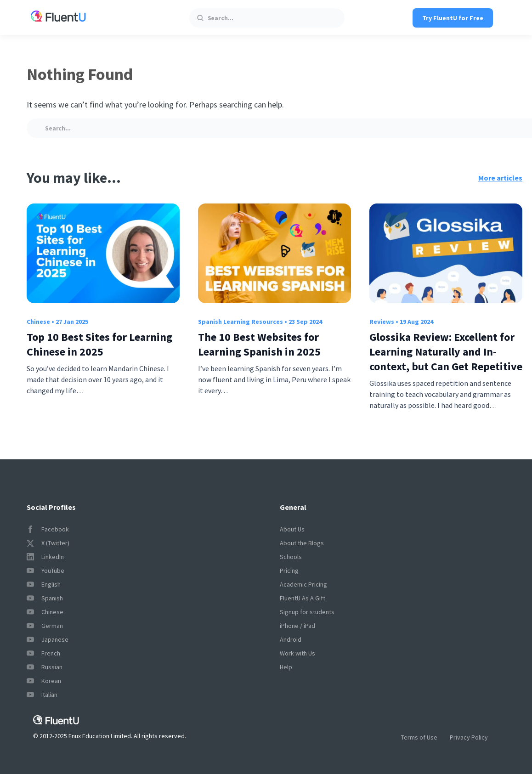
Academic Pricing (303, 584)
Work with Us (297, 653)
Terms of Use (419, 737)
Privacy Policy (469, 737)
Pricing (289, 571)
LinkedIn (45, 557)
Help (286, 667)
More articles (500, 178)
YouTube (45, 571)
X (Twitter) (48, 543)
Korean (44, 681)
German (45, 626)
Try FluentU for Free (453, 18)
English (44, 584)
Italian (42, 695)
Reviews (382, 322)
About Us (292, 529)
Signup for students (307, 612)
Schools (291, 557)
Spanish (45, 598)
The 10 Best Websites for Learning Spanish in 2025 (259, 344)
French (43, 653)
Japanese (48, 639)
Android (291, 639)
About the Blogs (302, 543)
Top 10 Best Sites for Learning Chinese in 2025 (99, 344)
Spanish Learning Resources (241, 322)
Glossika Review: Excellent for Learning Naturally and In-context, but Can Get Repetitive (446, 352)
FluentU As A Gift (303, 598)
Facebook (48, 529)
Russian (45, 667)
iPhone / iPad (297, 626)
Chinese (38, 322)
